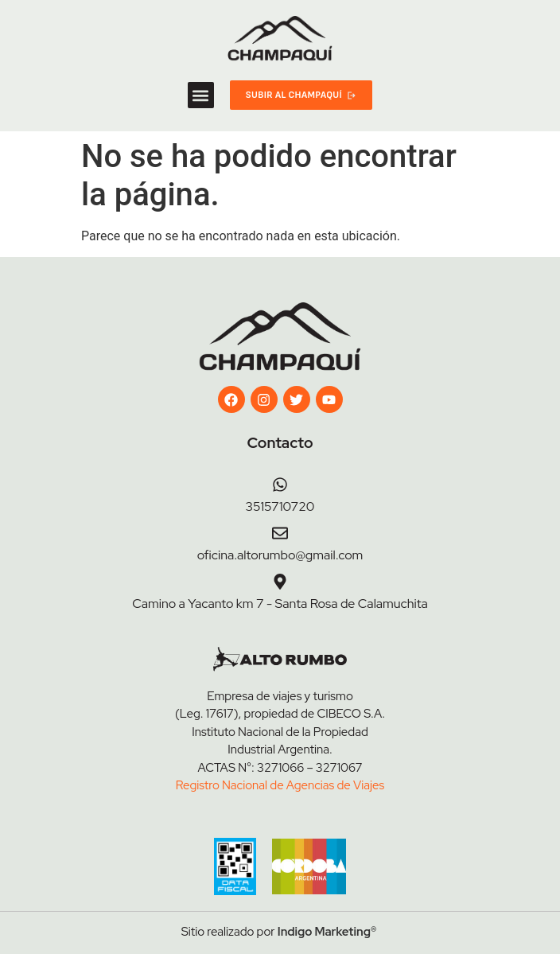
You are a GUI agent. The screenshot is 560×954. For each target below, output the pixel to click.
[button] (201, 95)
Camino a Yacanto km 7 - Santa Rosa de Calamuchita (280, 604)
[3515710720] (280, 485)
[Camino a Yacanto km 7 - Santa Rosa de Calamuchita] (280, 582)
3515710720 (280, 506)
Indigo (295, 932)
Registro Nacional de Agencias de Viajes (280, 785)
